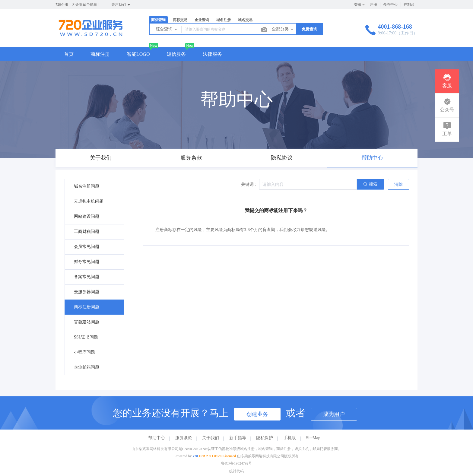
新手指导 (238, 438)
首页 (69, 54)
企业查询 (202, 20)
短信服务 (176, 54)
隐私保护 (265, 438)
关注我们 (121, 5)
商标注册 (100, 54)
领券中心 (390, 5)
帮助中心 (157, 438)
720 (195, 456)
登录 (358, 5)
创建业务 (257, 414)
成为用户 (334, 414)
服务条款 (184, 438)
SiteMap (313, 438)
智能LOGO (138, 54)
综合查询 (167, 30)
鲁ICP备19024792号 (237, 463)
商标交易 (180, 20)
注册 (373, 5)
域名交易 (245, 20)
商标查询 (158, 20)
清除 (398, 184)
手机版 (290, 438)
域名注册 (224, 20)
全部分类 (283, 30)
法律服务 (212, 54)
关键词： (249, 184)
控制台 (409, 5)
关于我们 (211, 438)
